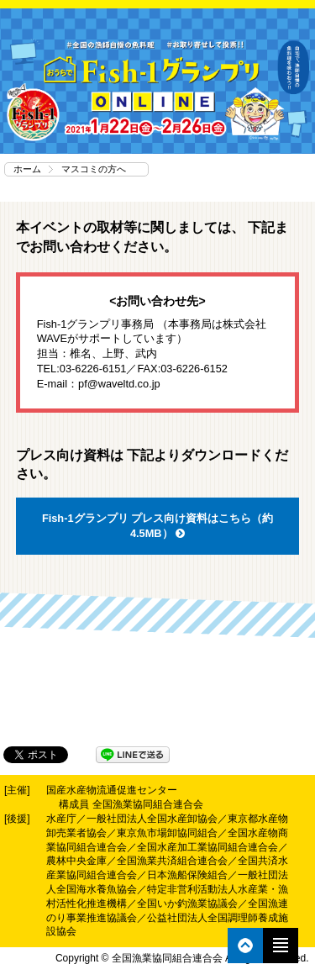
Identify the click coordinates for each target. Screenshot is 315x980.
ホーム (27, 169)
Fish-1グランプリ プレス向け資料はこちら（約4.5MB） (157, 526)
